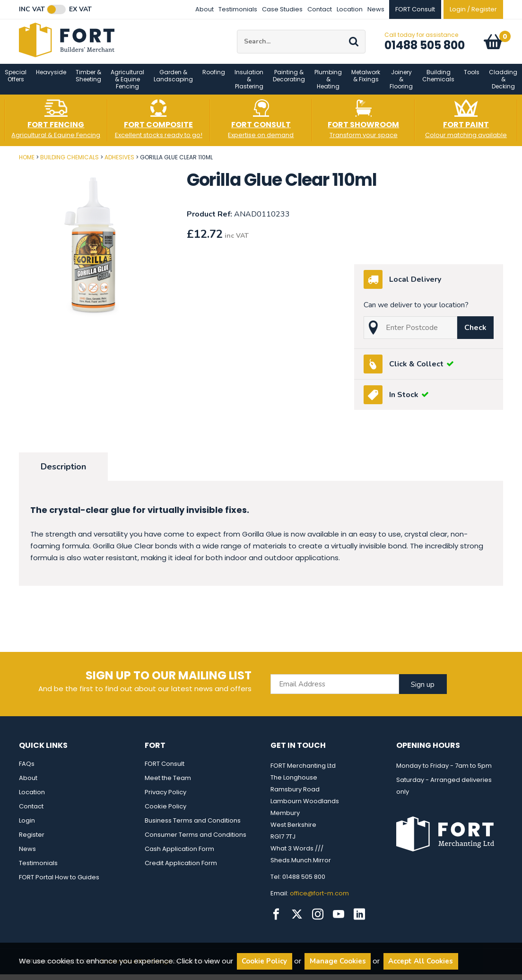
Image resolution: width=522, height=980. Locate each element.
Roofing (214, 78)
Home (27, 163)
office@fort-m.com (319, 899)
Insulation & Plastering (249, 85)
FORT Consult (165, 769)
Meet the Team (168, 784)
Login (27, 826)
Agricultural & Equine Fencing (127, 85)
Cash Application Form (179, 854)
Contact (320, 9)
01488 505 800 (425, 48)
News (376, 9)
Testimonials (238, 9)
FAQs (27, 769)
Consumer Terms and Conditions (196, 840)
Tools (472, 78)
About (204, 9)
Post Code (0, 160)
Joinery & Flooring (401, 85)
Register (32, 840)
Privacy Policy (165, 798)
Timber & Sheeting (88, 81)
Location (350, 9)
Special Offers (16, 81)
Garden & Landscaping (173, 81)
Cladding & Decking (503, 85)
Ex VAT (80, 9)
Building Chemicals (438, 81)
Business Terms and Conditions (193, 826)
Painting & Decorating (289, 81)
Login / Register (473, 9)
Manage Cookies (338, 961)
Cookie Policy (165, 812)
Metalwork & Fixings (366, 81)
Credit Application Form (181, 869)
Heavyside (51, 78)
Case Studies (282, 9)
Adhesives (119, 163)
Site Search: (237, 33)
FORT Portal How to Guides (59, 883)
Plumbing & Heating (328, 85)
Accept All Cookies (421, 961)
